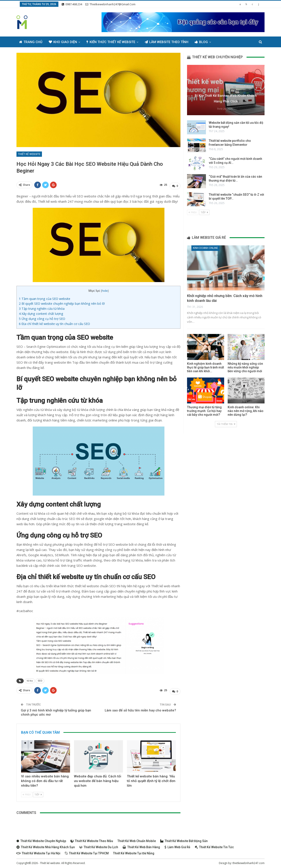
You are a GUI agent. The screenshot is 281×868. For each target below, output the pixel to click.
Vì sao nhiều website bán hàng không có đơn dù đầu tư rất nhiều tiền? (45, 779)
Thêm (222, 42)
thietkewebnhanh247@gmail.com (110, 4)
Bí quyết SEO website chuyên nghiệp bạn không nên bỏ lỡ (62, 303)
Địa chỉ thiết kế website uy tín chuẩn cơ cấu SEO (54, 323)
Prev (27, 792)
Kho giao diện (63, 42)
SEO (40, 680)
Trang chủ (31, 42)
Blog (201, 42)
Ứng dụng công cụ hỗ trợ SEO (42, 318)
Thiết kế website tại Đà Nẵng (134, 851)
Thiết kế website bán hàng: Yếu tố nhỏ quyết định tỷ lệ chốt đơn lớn (151, 779)
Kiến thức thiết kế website (111, 42)
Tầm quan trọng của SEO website (45, 298)
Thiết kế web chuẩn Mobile (137, 839)
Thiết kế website (29, 154)
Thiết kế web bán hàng (141, 845)
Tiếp (38, 792)
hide (105, 290)
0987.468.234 (72, 4)
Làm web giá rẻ (177, 845)
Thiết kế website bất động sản (184, 839)
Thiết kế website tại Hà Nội (38, 851)
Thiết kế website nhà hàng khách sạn (46, 845)
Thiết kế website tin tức (214, 845)
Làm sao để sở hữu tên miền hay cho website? (140, 708)
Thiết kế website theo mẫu (92, 839)
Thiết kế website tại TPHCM (87, 851)
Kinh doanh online (205, 248)
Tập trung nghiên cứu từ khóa (42, 307)
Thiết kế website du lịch (99, 845)
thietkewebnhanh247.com (249, 861)
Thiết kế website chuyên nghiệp (41, 839)
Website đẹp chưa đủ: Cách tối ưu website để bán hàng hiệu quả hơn (98, 779)
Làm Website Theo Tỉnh (167, 42)
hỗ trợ (30, 680)
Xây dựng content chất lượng (41, 313)
